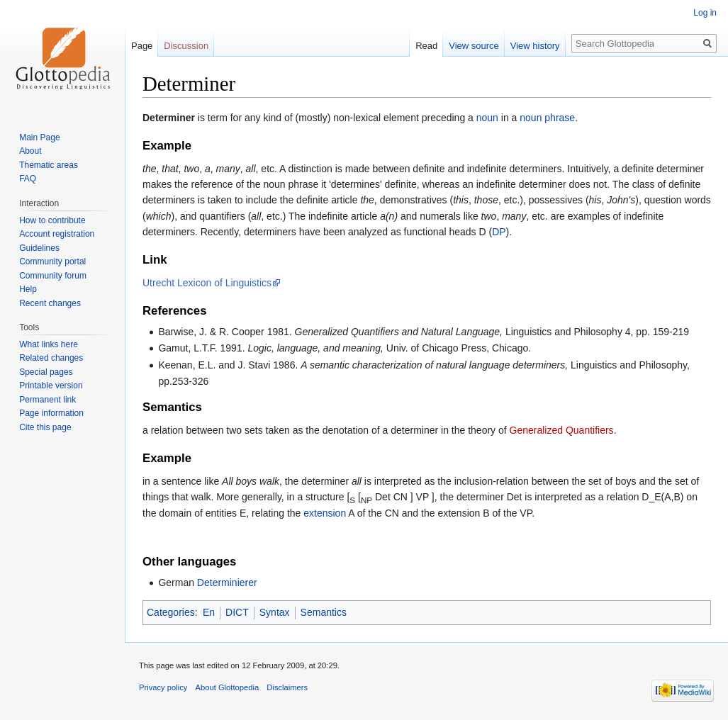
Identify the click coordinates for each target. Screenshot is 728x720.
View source (474, 46)
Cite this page (45, 427)
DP (499, 232)
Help (28, 289)
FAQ (28, 179)
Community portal (52, 261)
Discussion (186, 46)
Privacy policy (163, 687)
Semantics (324, 612)
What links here (49, 344)
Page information (51, 413)
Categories (171, 612)
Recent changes (50, 303)
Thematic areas (49, 165)
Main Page (39, 137)
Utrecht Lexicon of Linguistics (207, 283)
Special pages (46, 372)
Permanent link (47, 400)
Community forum (53, 276)
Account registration (57, 234)
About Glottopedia (228, 687)
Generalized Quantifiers (562, 430)
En (209, 612)
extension (325, 513)
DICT (237, 612)
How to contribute (52, 220)
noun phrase (547, 118)
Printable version (51, 386)
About (30, 151)
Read (426, 46)
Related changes (51, 358)
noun (487, 118)
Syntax (275, 612)
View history (535, 46)
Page (142, 46)
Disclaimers (287, 687)
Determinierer (227, 583)
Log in (705, 13)
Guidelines (39, 248)
